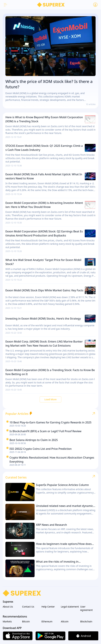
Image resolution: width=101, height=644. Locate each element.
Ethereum (47, 621)
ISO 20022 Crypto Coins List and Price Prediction (41, 449)
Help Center (48, 607)
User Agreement (87, 608)
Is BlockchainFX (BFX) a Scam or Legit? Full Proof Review (46, 431)
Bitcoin (26, 621)
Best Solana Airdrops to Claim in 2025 (34, 440)
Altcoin (65, 621)
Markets (7, 621)
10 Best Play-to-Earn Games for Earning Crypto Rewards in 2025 (50, 422)
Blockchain (86, 621)
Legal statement (70, 607)
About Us (8, 607)
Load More (50, 399)
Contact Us (28, 607)
